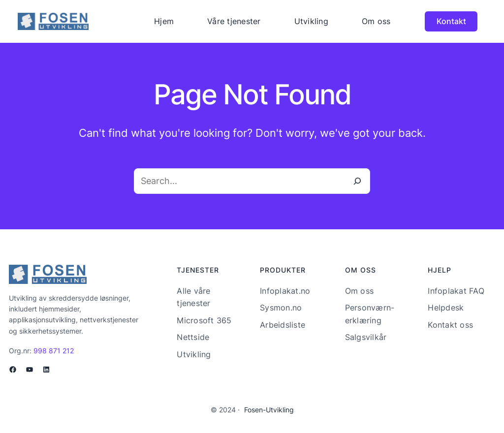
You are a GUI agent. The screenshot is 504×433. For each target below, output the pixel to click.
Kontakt (451, 21)
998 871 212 (54, 351)
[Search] (357, 181)
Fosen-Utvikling (269, 410)
